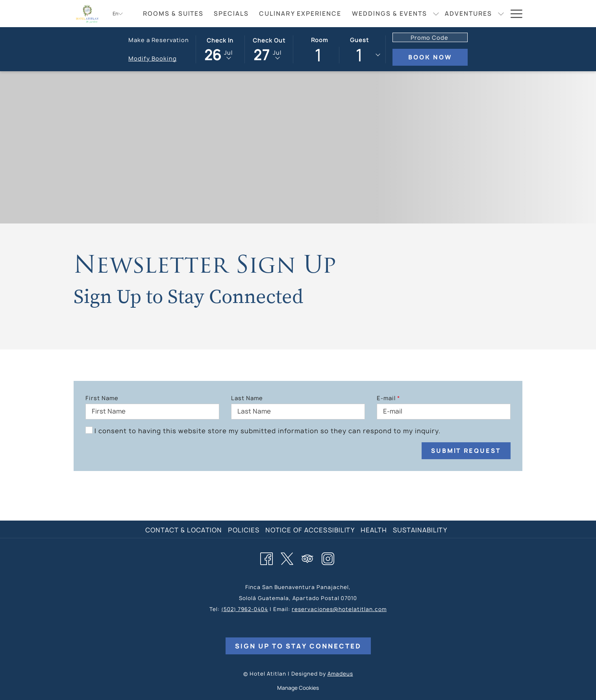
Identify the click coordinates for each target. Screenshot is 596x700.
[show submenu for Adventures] (501, 14)
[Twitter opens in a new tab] (287, 558)
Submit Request (466, 451)
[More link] (514, 14)
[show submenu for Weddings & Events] (436, 14)
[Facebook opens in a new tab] (267, 558)
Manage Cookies (298, 688)
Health (374, 530)
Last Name (247, 398)
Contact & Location (184, 530)
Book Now (438, 57)
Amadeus (340, 674)
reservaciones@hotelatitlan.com (339, 609)
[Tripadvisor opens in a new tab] (307, 558)
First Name (102, 398)
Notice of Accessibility (310, 530)
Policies (244, 530)
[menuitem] (173, 14)
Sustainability (420, 530)
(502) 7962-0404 (245, 609)
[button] (220, 49)
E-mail (388, 398)
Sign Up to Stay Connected (298, 646)
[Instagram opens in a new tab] (328, 558)
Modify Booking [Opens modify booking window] (153, 58)
